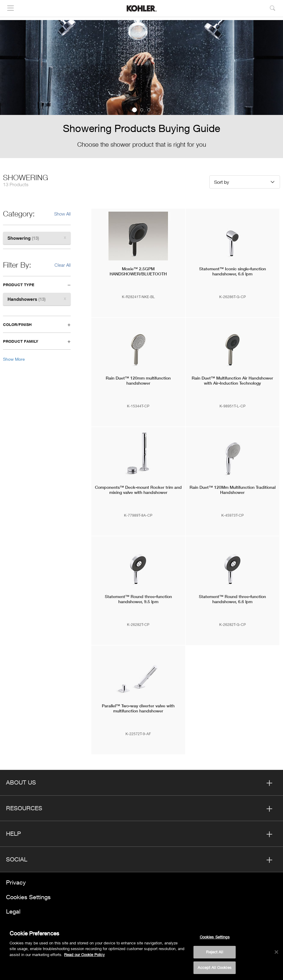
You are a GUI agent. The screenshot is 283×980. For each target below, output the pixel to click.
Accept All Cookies (214, 970)
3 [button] (149, 110)
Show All (62, 214)
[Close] (276, 954)
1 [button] (134, 110)
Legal (13, 911)
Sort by (222, 182)
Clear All (63, 265)
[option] (141, 89)
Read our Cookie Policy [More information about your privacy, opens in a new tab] (84, 956)
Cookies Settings (28, 897)
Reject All (214, 954)
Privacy (16, 882)
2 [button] (142, 110)
